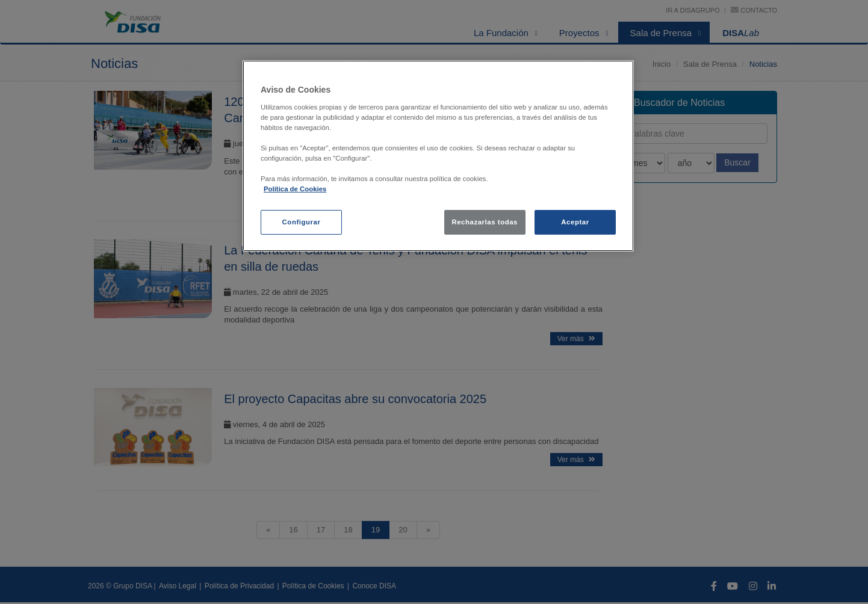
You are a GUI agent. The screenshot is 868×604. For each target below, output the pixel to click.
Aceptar (575, 222)
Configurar (302, 222)
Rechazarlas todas (485, 222)
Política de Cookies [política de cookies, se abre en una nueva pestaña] (295, 189)
